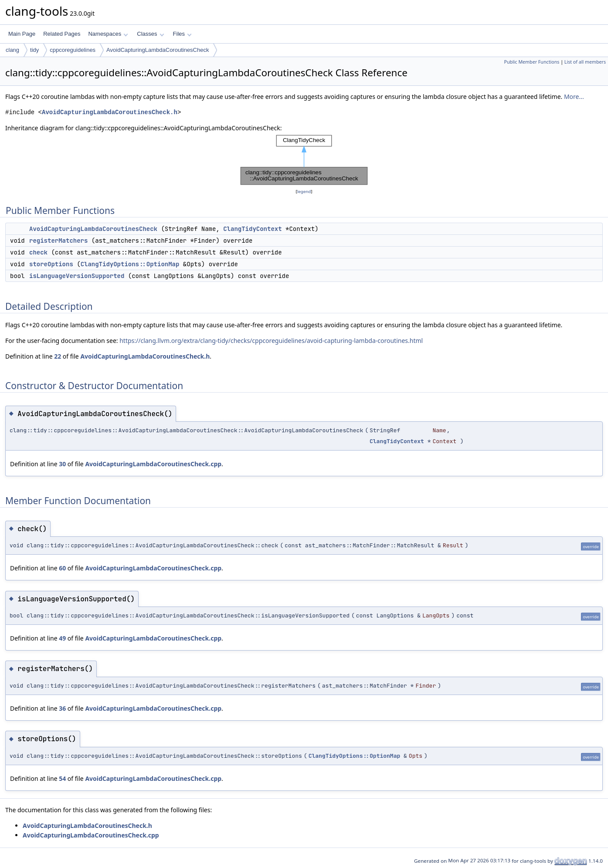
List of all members (585, 62)
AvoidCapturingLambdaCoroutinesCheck (158, 50)
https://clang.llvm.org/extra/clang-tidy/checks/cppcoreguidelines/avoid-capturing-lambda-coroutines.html (271, 341)
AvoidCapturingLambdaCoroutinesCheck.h (110, 112)
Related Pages (62, 34)
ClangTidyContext (252, 229)
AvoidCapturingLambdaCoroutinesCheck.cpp (153, 464)
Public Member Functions (532, 62)
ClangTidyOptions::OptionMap (130, 264)
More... (574, 97)
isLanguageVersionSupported (77, 276)
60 (62, 568)
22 (58, 356)
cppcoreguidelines (73, 50)
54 (62, 778)
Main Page (22, 34)
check (38, 252)
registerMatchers (58, 241)
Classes (150, 34)
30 (62, 464)
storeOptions (51, 264)
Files (182, 34)
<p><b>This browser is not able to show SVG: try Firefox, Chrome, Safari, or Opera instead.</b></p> (304, 160)
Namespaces (108, 34)
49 (62, 638)
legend (304, 192)
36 (62, 708)
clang (12, 50)
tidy (34, 50)
